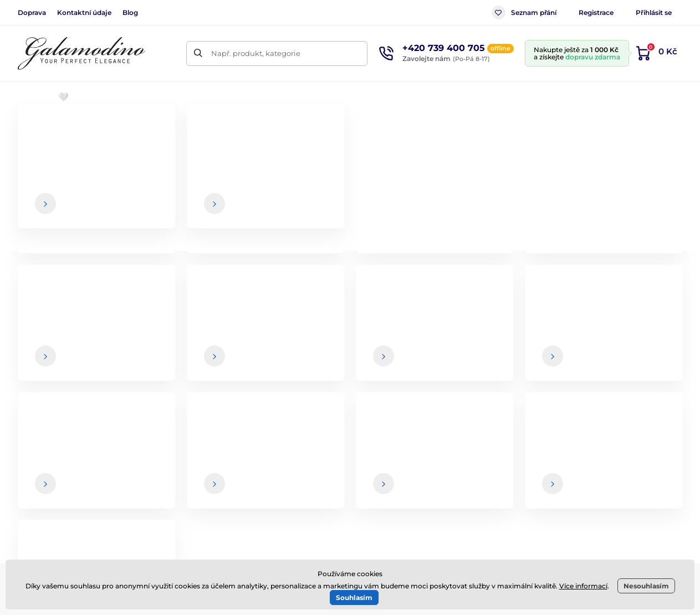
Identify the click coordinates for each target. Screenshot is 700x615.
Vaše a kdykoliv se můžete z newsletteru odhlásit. (471, 368)
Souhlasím (354, 598)
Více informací (583, 586)
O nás (632, 444)
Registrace (596, 12)
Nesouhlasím (646, 586)
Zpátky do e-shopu (350, 284)
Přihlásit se (654, 12)
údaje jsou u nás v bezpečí (408, 368)
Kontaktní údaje (84, 12)
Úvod (27, 131)
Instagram (173, 480)
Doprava (32, 12)
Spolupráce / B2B (407, 510)
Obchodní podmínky (413, 444)
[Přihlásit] (658, 346)
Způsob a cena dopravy (419, 466)
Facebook (108, 480)
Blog (130, 12)
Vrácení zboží (400, 488)
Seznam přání (524, 12)
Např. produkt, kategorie (256, 53)
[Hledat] (199, 54)
